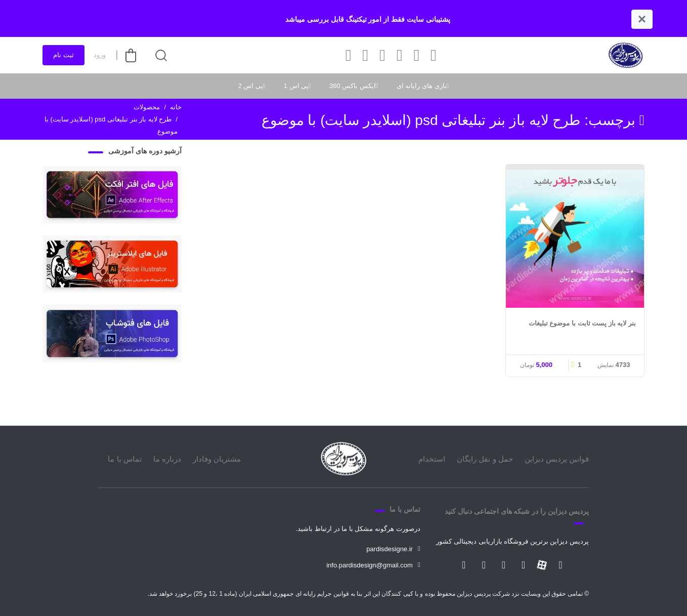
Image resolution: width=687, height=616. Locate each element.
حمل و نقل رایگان (485, 459)
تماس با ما (124, 459)
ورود (100, 55)
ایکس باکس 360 (353, 86)
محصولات (147, 107)
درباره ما (167, 459)
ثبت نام (63, 55)
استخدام (432, 459)
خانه (176, 107)
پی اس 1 (296, 86)
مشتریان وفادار (217, 459)
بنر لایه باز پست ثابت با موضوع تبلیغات (582, 323)
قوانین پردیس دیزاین (557, 459)
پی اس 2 (251, 86)
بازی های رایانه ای (422, 86)
